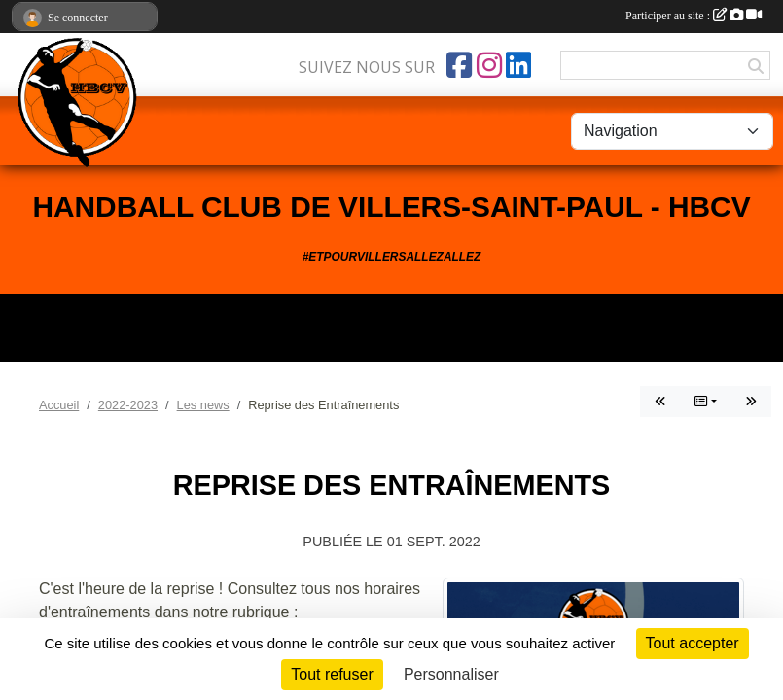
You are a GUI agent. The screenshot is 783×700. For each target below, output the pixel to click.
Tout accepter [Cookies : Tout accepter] (693, 643)
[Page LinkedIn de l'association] (518, 65)
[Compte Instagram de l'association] (489, 65)
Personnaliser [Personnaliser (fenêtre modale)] (451, 674)
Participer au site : (694, 16)
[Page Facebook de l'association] (459, 65)
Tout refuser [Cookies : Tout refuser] (332, 674)
